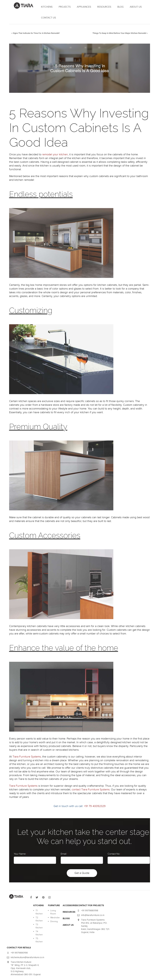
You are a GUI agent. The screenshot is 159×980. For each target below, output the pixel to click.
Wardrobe (55, 918)
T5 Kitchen (39, 940)
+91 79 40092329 (95, 806)
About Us (136, 7)
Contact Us (48, 18)
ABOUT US (68, 925)
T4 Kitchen (39, 933)
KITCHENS (47, 7)
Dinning (54, 922)
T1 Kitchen (39, 912)
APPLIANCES (84, 7)
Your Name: (21, 854)
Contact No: (114, 854)
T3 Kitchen (39, 926)
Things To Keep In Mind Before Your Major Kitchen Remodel (119, 33)
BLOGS (66, 918)
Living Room (53, 912)
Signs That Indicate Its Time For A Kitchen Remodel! (36, 33)
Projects (65, 7)
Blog (120, 7)
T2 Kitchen (39, 919)
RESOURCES (104, 7)
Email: (64, 854)
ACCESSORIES (70, 905)
